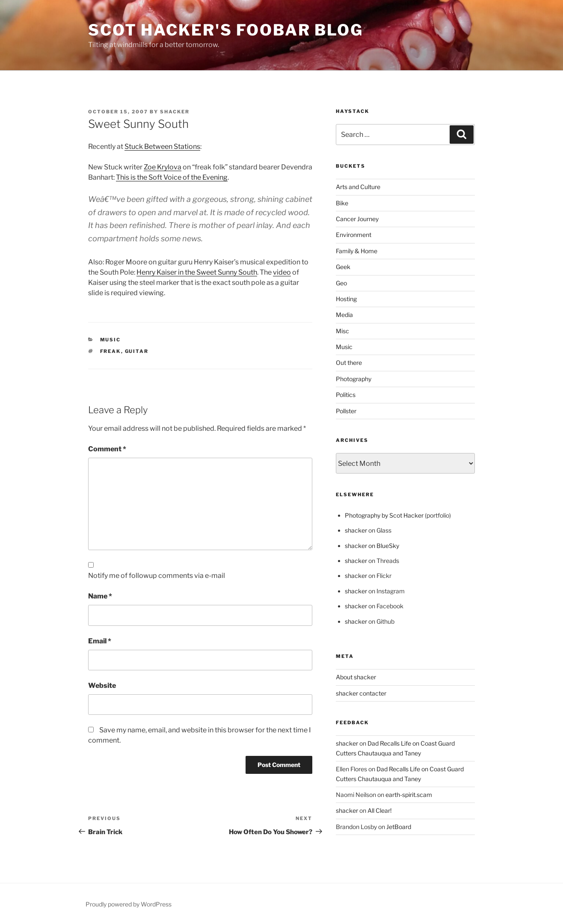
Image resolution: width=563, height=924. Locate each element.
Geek (343, 267)
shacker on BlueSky (372, 546)
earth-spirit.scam (409, 795)
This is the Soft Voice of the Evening (172, 177)
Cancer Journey (357, 219)
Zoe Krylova (163, 167)
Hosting (346, 299)
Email (100, 641)
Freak (111, 351)
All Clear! (379, 810)
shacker (175, 112)
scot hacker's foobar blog (226, 30)
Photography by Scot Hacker (384, 515)
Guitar (137, 351)
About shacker (356, 677)
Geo (341, 283)
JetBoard (399, 827)
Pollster (346, 411)
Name (100, 596)
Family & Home (357, 251)
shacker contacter (361, 693)
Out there (349, 363)
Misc (342, 331)
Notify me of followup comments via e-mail (157, 576)
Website (102, 686)
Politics (346, 395)
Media (344, 315)
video (282, 272)
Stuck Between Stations (162, 147)
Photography (354, 379)
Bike (342, 203)
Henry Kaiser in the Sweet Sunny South (197, 272)
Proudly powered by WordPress (129, 904)
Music (111, 340)
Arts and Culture (358, 187)
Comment (107, 449)
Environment (354, 235)
